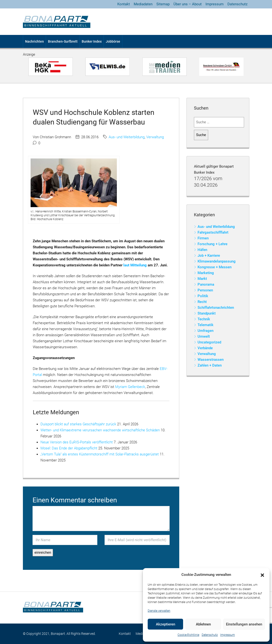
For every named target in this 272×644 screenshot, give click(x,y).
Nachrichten (34, 41)
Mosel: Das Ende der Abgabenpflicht (69, 448)
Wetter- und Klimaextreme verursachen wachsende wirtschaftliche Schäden (100, 430)
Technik (204, 319)
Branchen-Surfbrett (63, 41)
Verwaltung (155, 137)
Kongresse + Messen (215, 267)
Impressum (228, 635)
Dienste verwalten (159, 611)
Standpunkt (207, 313)
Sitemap (163, 4)
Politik (203, 296)
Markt (202, 279)
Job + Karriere (209, 256)
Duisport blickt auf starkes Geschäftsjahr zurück (78, 424)
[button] (262, 575)
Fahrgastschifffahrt (213, 232)
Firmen (203, 238)
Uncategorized (209, 342)
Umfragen (206, 331)
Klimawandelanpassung (217, 261)
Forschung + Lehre (212, 244)
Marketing (206, 273)
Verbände (205, 348)
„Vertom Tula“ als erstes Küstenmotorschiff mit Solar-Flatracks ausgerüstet (100, 454)
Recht (202, 302)
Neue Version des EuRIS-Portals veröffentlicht (77, 442)
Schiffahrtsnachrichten (216, 308)
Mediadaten (143, 4)
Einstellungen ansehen (244, 624)
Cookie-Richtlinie (188, 635)
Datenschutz (210, 635)
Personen (205, 290)
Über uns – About (188, 4)
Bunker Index (92, 41)
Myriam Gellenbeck (130, 387)
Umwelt (204, 336)
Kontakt (124, 4)
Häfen (202, 250)
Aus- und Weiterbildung (127, 137)
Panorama (206, 284)
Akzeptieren (166, 624)
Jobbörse (113, 41)
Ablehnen (203, 624)
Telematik (206, 325)
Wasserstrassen (211, 360)
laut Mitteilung (135, 265)
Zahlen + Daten (210, 365)
